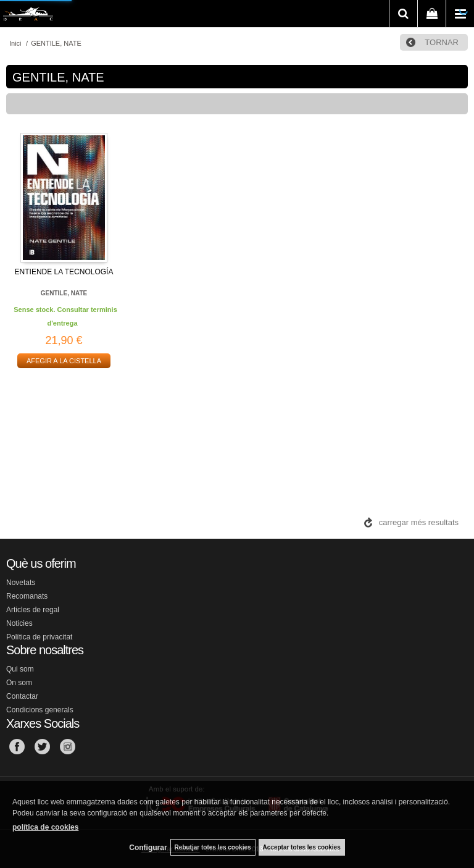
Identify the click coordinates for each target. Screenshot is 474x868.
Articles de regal (33, 610)
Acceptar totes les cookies (302, 847)
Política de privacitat (39, 637)
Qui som (20, 669)
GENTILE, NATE (64, 293)
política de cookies (45, 827)
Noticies (19, 623)
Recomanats (27, 596)
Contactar (22, 696)
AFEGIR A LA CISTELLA (64, 361)
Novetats (21, 583)
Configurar (148, 848)
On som (19, 683)
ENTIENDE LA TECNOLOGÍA (64, 272)
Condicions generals (40, 710)
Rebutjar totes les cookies (213, 847)
